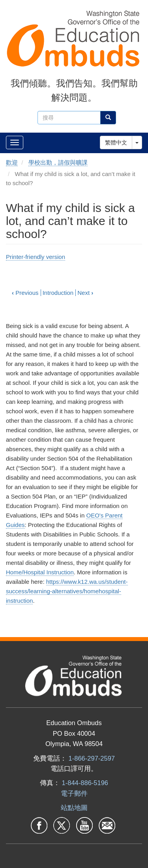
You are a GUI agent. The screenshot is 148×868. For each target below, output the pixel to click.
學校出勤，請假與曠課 (58, 162)
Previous (25, 293)
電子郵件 (74, 793)
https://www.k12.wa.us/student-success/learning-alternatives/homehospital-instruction (67, 591)
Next (85, 293)
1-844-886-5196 (85, 783)
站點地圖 (74, 808)
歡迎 (12, 162)
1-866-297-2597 (92, 758)
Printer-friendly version (36, 257)
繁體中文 (116, 142)
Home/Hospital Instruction (40, 572)
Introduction (58, 293)
